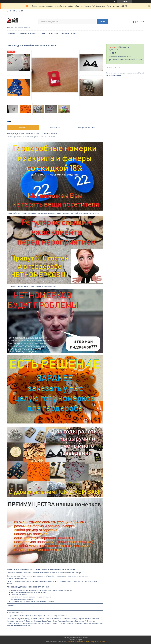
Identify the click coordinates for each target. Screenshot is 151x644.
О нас (43, 34)
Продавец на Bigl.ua (75, 640)
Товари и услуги (27, 34)
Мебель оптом (69, 34)
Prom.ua (85, 638)
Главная (11, 34)
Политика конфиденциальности (95, 642)
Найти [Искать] (102, 22)
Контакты (54, 34)
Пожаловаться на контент (75, 642)
